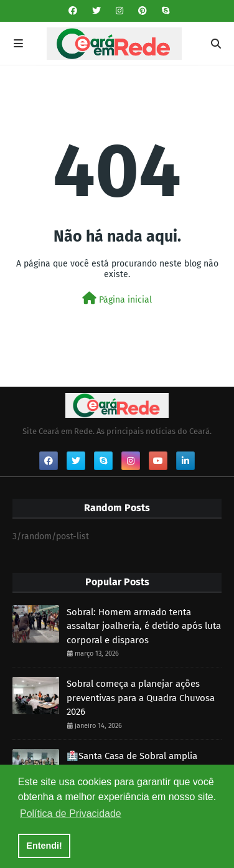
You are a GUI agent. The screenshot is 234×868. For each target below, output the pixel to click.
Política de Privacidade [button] (71, 814)
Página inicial (117, 299)
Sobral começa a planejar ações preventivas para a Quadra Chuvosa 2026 (141, 698)
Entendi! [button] (44, 846)
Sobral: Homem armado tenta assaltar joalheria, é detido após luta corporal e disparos (144, 626)
